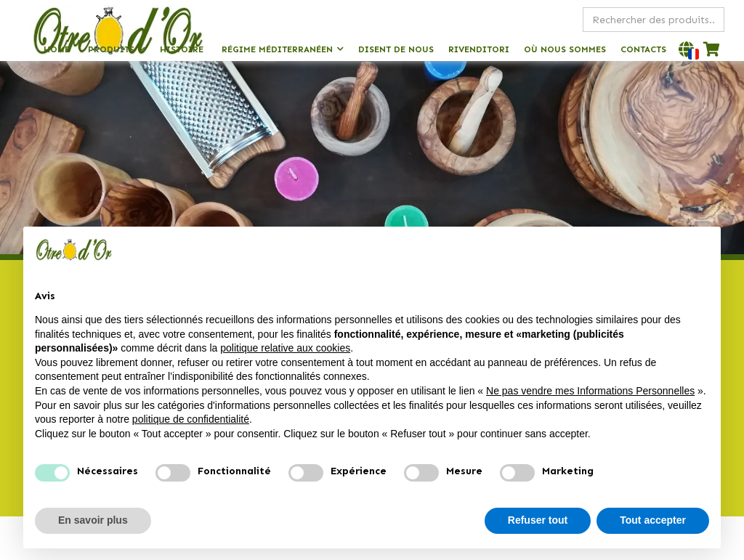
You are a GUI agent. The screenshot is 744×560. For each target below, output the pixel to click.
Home (57, 49)
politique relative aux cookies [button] (285, 348)
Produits (111, 49)
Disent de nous (396, 49)
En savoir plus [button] (93, 520)
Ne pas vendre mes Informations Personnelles (590, 391)
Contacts (643, 49)
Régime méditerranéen (277, 49)
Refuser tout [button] (538, 520)
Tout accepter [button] (653, 520)
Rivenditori (479, 49)
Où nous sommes (565, 49)
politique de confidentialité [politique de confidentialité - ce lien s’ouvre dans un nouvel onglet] (191, 419)
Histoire (182, 49)
